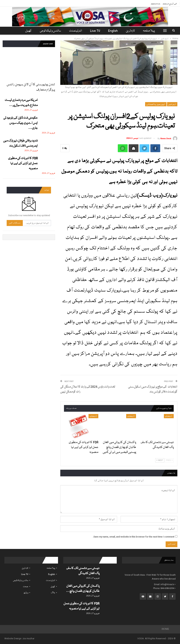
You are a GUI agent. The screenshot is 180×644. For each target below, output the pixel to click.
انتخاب (169, 416)
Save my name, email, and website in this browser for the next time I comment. (133, 537)
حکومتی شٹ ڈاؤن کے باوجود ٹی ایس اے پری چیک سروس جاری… (21, 123)
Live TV (96, 31)
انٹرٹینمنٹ (76, 31)
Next (160, 460)
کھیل (53, 587)
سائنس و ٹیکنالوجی (50, 31)
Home (165, 629)
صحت (26, 587)
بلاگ (53, 593)
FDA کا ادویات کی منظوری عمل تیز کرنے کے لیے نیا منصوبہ (23, 164)
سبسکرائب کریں (15, 223)
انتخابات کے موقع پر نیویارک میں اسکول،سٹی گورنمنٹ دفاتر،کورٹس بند (153, 389)
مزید (28, 31)
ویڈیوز (26, 593)
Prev (169, 460)
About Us (156, 3)
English (114, 31)
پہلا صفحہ (151, 31)
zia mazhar (28, 638)
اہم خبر (172, 104)
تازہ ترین (132, 31)
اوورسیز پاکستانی (156, 104)
